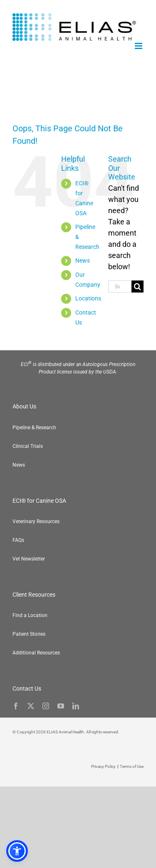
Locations (88, 298)
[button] (139, 851)
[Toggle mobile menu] (139, 46)
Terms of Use (132, 766)
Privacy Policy (103, 766)
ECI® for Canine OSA (39, 501)
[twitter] (31, 706)
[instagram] (46, 706)
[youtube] (61, 706)
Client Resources (34, 595)
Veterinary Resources (36, 521)
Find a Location (30, 615)
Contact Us (27, 688)
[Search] (137, 286)
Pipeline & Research (34, 428)
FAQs (18, 540)
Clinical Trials (28, 446)
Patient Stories (29, 634)
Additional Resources (36, 653)
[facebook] (16, 706)
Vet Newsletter (29, 559)
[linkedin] (76, 706)
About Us (24, 406)
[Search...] (120, 286)
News (83, 261)
